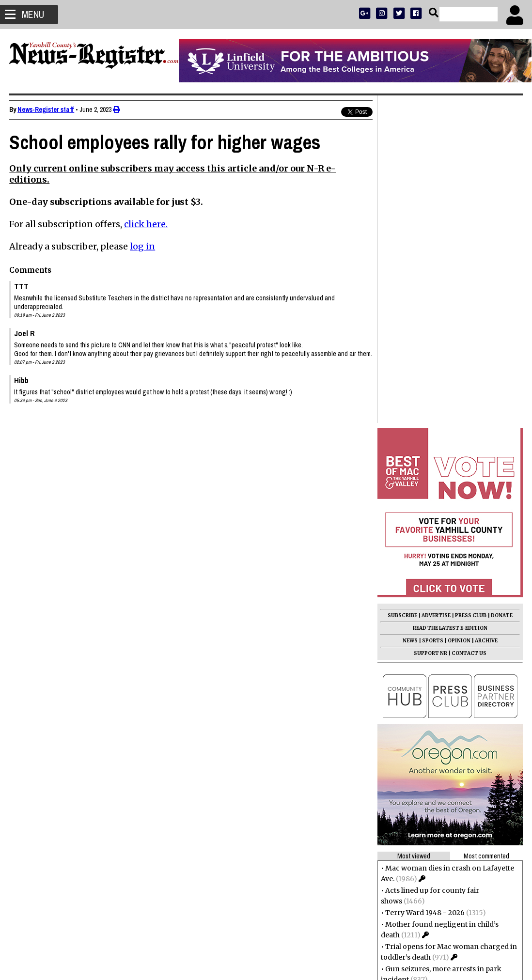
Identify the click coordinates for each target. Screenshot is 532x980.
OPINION (459, 313)
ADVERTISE (436, 288)
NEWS (410, 313)
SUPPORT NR (430, 326)
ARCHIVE (486, 313)
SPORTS (432, 313)
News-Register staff (46, 109)
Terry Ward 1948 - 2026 (424, 585)
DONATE (501, 288)
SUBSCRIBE (402, 288)
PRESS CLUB (470, 288)
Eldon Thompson (414, 731)
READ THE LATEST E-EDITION (450, 301)
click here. (146, 224)
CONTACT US (469, 326)
